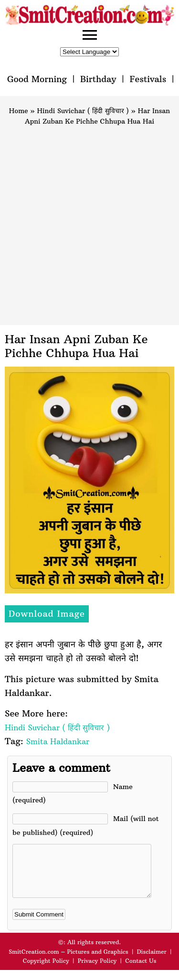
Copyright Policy (46, 971)
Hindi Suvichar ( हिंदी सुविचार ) (83, 111)
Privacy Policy (97, 971)
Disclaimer (152, 962)
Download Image (47, 614)
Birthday (98, 79)
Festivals (148, 79)
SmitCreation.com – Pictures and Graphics (68, 962)
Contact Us (141, 971)
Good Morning (37, 79)
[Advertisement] (89, 221)
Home (19, 111)
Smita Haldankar (58, 741)
